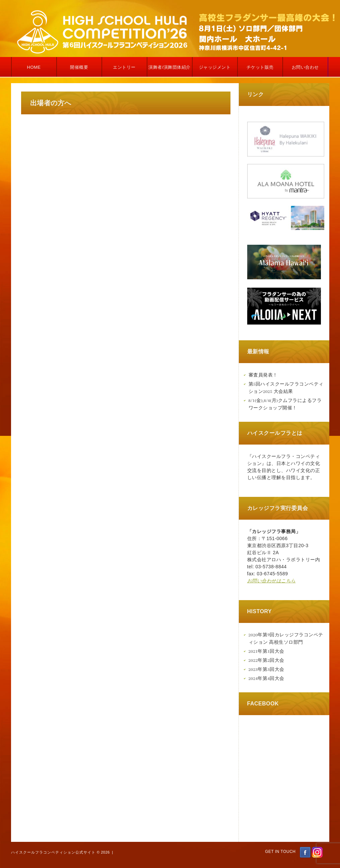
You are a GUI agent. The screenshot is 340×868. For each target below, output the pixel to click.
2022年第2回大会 (266, 660)
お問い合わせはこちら (271, 581)
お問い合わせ (305, 67)
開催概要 (79, 67)
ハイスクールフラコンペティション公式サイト (53, 852)
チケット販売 (260, 67)
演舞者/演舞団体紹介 (169, 67)
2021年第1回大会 (266, 651)
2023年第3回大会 (266, 669)
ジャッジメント (215, 67)
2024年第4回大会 (266, 678)
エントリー (124, 67)
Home (34, 67)
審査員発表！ (263, 375)
